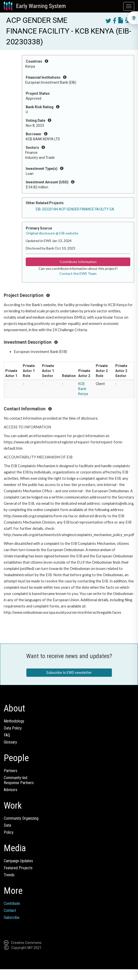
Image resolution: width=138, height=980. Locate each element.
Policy (9, 832)
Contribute (12, 903)
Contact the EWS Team (78, 273)
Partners (10, 771)
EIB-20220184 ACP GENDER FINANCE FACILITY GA (75, 209)
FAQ (7, 735)
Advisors (10, 790)
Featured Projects (18, 868)
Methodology (14, 721)
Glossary (10, 742)
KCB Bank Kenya (83, 389)
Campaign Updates (18, 861)
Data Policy (13, 728)
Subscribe (12, 917)
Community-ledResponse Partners (19, 780)
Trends (9, 875)
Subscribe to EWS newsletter (69, 673)
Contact (10, 910)
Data (7, 825)
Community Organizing (21, 818)
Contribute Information (78, 262)
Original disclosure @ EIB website (52, 233)
